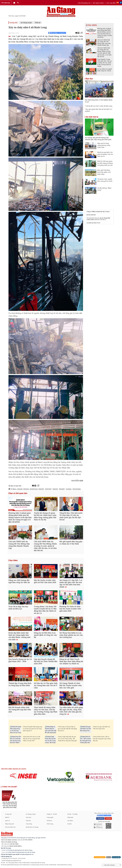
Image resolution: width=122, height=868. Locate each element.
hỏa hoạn (26, 489)
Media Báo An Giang (32, 827)
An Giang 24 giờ (26, 23)
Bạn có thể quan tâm (18, 493)
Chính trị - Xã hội (52, 814)
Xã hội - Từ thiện (72, 814)
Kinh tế (7, 817)
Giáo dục (29, 817)
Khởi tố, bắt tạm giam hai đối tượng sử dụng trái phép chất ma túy (105, 163)
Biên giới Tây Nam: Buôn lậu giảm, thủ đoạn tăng (104, 172)
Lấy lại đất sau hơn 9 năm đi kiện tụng (99, 106)
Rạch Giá (55, 489)
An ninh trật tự (92, 117)
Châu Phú (41, 489)
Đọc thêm (14, 560)
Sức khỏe (70, 821)
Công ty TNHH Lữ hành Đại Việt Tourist (98, 212)
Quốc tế (7, 821)
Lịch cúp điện (111, 3)
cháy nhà (20, 489)
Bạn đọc (89, 79)
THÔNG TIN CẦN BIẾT (10, 787)
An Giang (69, 489)
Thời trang (50, 824)
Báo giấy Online (98, 3)
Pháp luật (70, 817)
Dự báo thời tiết (91, 215)
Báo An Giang (77, 489)
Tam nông (29, 824)
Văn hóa (28, 821)
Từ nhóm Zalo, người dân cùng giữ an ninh (105, 180)
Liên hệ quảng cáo (84, 3)
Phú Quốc (62, 489)
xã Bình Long (34, 489)
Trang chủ (13, 23)
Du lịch (69, 824)
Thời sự (38, 23)
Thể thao (49, 821)
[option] (24, 776)
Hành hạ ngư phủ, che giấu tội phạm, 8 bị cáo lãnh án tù (105, 154)
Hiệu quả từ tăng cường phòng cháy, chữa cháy (104, 145)
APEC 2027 (48, 489)
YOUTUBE (108, 818)
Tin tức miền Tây (10, 827)
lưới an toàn (92, 223)
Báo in (109, 857)
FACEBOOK (100, 818)
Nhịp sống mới (9, 824)
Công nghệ (50, 817)
